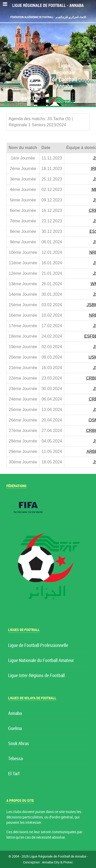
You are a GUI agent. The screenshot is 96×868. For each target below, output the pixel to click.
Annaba (15, 713)
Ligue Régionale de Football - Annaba (48, 5)
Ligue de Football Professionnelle (38, 646)
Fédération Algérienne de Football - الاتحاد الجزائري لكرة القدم (48, 17)
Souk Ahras (19, 744)
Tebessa (15, 759)
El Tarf (14, 774)
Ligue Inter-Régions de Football (36, 676)
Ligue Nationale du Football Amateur (41, 661)
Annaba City (51, 862)
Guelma (15, 729)
